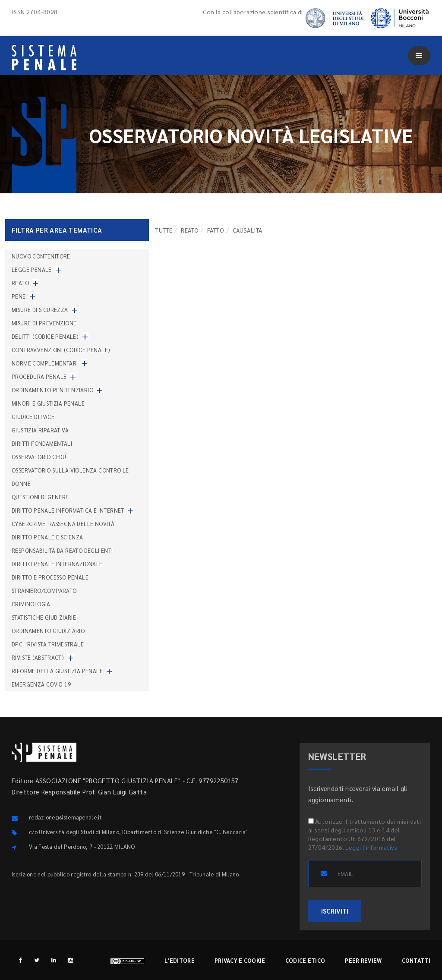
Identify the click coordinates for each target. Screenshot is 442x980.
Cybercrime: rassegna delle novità (63, 524)
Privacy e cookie (240, 960)
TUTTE (164, 230)
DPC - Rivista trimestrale (48, 644)
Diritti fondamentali (42, 443)
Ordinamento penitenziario (52, 390)
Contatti (416, 960)
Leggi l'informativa (371, 847)
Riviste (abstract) (38, 657)
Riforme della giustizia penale (57, 671)
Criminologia (31, 604)
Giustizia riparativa (40, 430)
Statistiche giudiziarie (44, 617)
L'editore (180, 960)
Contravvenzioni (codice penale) (61, 350)
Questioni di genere (40, 497)
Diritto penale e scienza (47, 537)
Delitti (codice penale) (45, 336)
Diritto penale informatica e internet (68, 510)
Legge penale (32, 269)
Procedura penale (39, 377)
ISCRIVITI (335, 911)
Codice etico (305, 960)
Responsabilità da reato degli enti (62, 550)
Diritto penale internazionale (57, 564)
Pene (19, 296)
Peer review (363, 960)
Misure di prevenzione (44, 323)
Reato (190, 230)
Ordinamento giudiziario (48, 631)
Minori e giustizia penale (48, 403)
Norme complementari (45, 363)
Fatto (216, 230)
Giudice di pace (33, 417)
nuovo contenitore (41, 256)
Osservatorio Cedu (39, 457)
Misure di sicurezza (40, 310)
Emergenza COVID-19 (41, 684)
